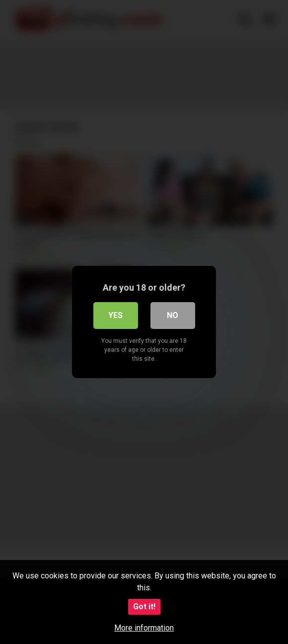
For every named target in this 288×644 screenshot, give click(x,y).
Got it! (144, 606)
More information (144, 628)
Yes (115, 315)
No (173, 315)
